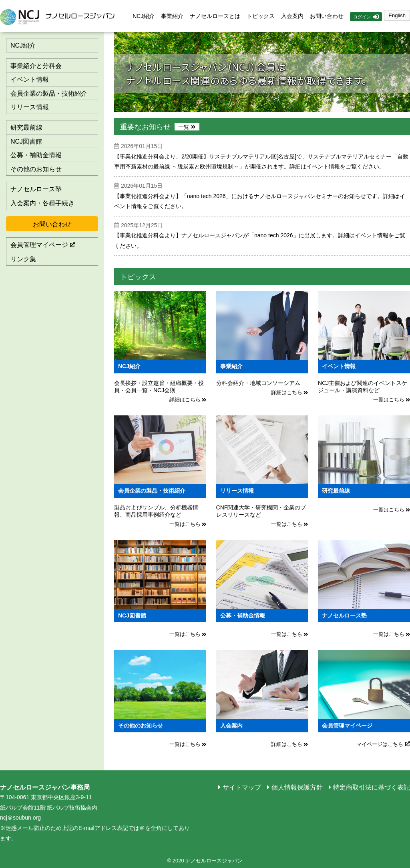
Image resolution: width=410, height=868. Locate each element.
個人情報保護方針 (297, 787)
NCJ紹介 (144, 16)
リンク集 (23, 259)
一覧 (184, 127)
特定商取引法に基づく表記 (372, 787)
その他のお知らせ (36, 169)
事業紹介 (172, 16)
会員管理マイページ (39, 245)
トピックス (261, 16)
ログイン (362, 17)
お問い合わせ (327, 16)
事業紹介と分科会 (36, 66)
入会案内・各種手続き (42, 203)
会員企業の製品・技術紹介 (49, 93)
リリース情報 (30, 107)
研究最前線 (26, 127)
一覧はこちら (389, 400)
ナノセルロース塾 (36, 189)
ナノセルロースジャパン (60, 16)
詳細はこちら (185, 400)
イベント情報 (30, 79)
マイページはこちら (380, 744)
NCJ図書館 (26, 141)
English (397, 15)
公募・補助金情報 (36, 155)
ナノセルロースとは (215, 16)
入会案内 (292, 16)
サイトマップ (242, 787)
